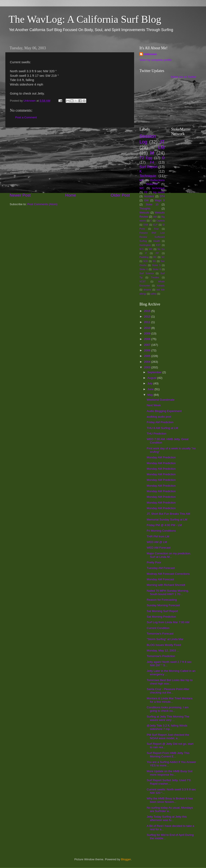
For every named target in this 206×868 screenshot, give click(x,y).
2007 (148, 345)
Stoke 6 (144, 269)
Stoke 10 (152, 205)
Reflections (158, 180)
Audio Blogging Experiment (164, 411)
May (151, 395)
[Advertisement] (70, 160)
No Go (161, 249)
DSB (146, 225)
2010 (148, 328)
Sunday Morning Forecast (163, 605)
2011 (148, 322)
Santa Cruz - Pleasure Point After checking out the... (168, 691)
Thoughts (145, 209)
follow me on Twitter (184, 77)
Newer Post (20, 195)
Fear (156, 229)
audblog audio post (159, 417)
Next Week (154, 405)
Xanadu (161, 286)
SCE (145, 261)
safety (154, 294)
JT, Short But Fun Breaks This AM (168, 514)
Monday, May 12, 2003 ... (163, 651)
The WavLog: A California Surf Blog (85, 19)
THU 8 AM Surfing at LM (162, 428)
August (152, 378)
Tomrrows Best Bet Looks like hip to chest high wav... (170, 682)
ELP (155, 225)
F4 (152, 162)
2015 (148, 311)
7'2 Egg (146, 158)
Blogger (126, 859)
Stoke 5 (156, 265)
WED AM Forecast (159, 548)
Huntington (145, 245)
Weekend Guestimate (161, 400)
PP (157, 253)
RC (155, 257)
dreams (147, 290)
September (155, 372)
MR (151, 249)
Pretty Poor (154, 562)
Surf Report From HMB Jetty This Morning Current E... (168, 755)
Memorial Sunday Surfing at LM (167, 520)
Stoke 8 (157, 269)
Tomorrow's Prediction (161, 656)
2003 (148, 367)
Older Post (120, 195)
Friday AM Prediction (160, 422)
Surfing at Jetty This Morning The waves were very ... (168, 718)
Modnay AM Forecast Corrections (168, 574)
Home (71, 195)
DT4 (162, 196)
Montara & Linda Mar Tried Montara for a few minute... (170, 700)
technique (158, 188)
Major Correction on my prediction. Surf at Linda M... (169, 555)
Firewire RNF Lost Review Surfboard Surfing (152, 237)
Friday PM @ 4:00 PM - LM (164, 525)
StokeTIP (152, 184)
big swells (159, 192)
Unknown (150, 54)
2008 (148, 339)
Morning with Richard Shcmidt (166, 585)
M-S (142, 249)
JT (162, 142)
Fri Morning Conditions (161, 531)
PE (146, 192)
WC (142, 188)
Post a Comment (26, 117)
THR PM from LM (158, 536)
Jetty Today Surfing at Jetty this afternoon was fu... (167, 818)
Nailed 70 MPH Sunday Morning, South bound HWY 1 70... (168, 592)
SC (163, 257)
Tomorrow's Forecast (160, 634)
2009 (148, 333)
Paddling (144, 257)
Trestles (155, 277)
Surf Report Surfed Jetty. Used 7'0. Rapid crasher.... (169, 782)
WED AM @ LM (157, 542)
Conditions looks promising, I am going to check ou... (168, 709)
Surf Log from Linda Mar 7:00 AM (168, 622)
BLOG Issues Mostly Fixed (164, 645)
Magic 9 (160, 200)
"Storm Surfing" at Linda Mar (165, 639)
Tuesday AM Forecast (161, 568)
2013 (148, 317)
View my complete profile (156, 60)
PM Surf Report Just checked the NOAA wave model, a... (168, 736)
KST (158, 245)
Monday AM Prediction (161, 457)
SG (154, 261)
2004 (148, 362)
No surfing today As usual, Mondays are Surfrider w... (170, 809)
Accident (149, 196)
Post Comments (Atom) (42, 204)
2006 (148, 350)
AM (155, 217)
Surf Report (148, 167)
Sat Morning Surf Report (162, 611)
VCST (143, 281)
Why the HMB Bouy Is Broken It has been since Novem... (170, 800)
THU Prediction (157, 434)
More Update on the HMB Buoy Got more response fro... (170, 773)
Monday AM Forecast (161, 579)
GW (146, 200)
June (151, 389)
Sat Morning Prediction (161, 617)
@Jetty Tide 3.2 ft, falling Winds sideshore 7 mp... (167, 727)
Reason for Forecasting (162, 600)
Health (157, 241)
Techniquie (148, 176)
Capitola (161, 221)
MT (142, 180)
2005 (148, 356)
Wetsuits (144, 213)
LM (162, 147)
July (150, 383)
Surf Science (147, 273)
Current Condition (158, 628)
